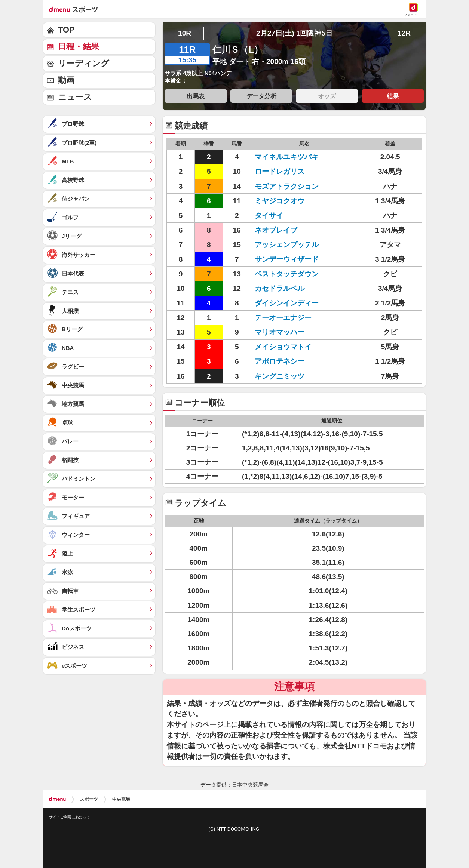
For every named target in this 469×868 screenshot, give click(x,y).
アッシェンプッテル (287, 245)
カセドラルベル (280, 288)
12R (404, 33)
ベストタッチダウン (287, 274)
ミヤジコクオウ (280, 201)
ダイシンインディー (287, 303)
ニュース (75, 97)
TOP (66, 30)
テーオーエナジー (283, 318)
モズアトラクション (287, 186)
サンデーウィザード (287, 259)
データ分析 (261, 96)
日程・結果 (79, 47)
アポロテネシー (280, 361)
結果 (393, 96)
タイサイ (269, 216)
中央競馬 (121, 799)
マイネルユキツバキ (287, 157)
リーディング (84, 63)
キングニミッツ (280, 376)
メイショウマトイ (283, 347)
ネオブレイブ (276, 230)
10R (185, 33)
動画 (66, 80)
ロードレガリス (280, 171)
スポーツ (89, 799)
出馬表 (196, 96)
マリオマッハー (280, 332)
